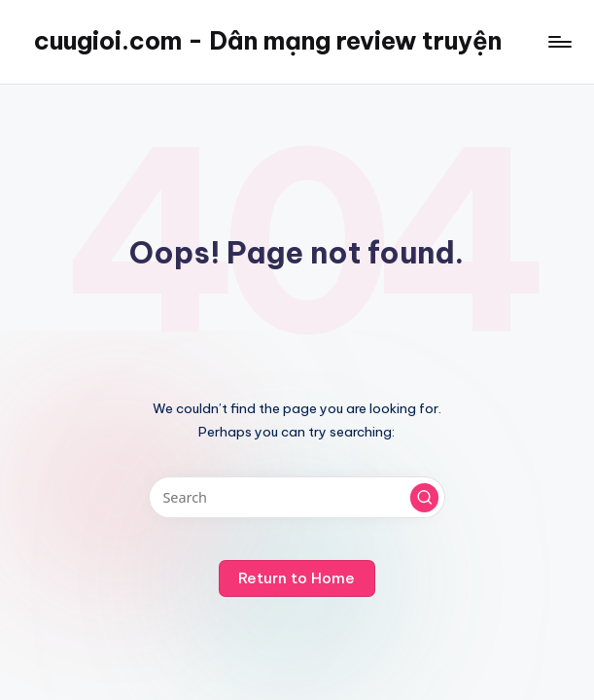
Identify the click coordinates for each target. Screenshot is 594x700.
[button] (425, 498)
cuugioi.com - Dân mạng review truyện (268, 41)
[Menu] (559, 42)
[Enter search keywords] (297, 497)
